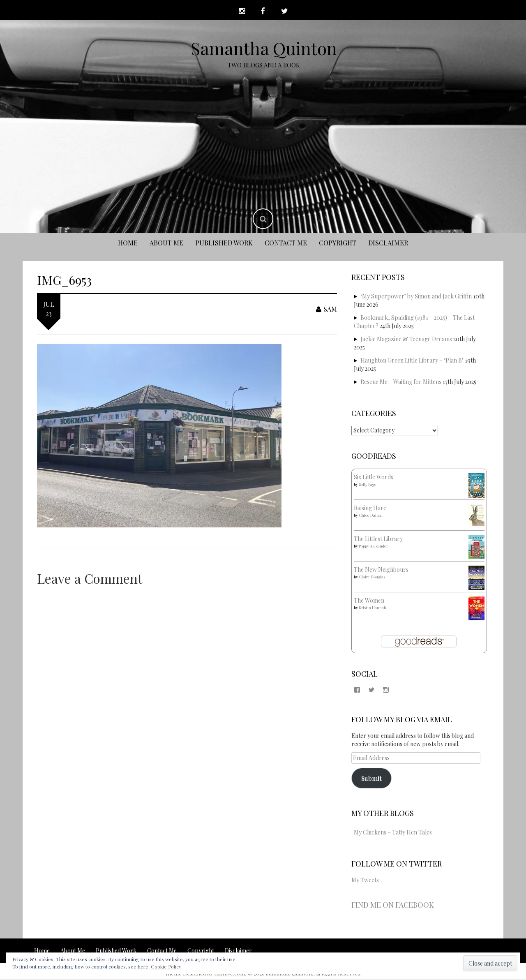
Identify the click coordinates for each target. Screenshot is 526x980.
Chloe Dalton (371, 515)
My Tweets (365, 881)
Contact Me (286, 243)
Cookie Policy (166, 966)
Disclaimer (388, 243)
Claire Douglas (372, 577)
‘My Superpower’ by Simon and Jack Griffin (416, 297)
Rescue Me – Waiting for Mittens (401, 382)
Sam (326, 310)
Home (128, 243)
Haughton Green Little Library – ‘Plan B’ (412, 361)
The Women (369, 601)
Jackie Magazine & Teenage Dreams (406, 339)
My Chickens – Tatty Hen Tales (393, 833)
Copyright (338, 243)
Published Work (224, 243)
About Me (166, 243)
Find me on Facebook (393, 906)
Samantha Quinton (264, 49)
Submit (371, 778)
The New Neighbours (381, 570)
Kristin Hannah (373, 608)
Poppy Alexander (373, 546)
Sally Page (368, 485)
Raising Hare (370, 508)
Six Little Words (374, 477)
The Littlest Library (378, 539)
